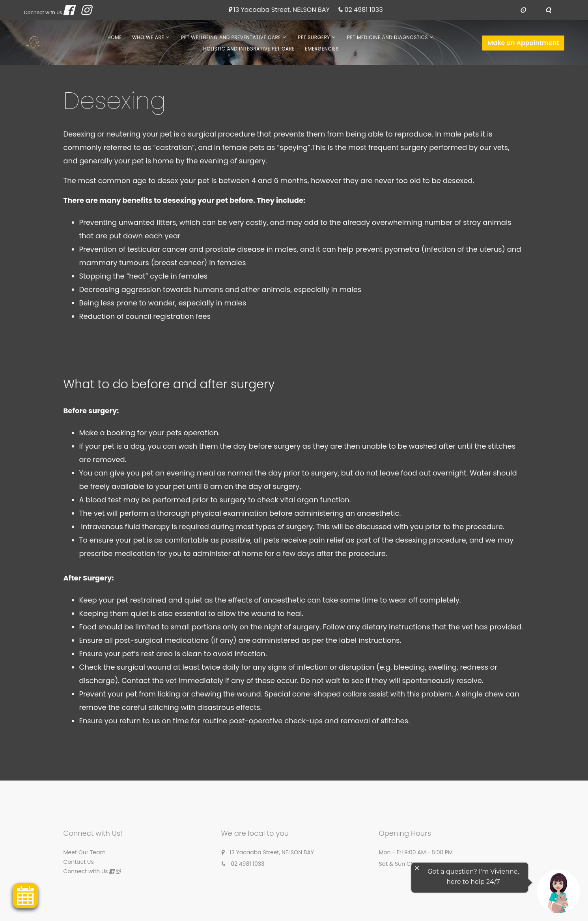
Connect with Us (43, 12)
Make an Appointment (523, 43)
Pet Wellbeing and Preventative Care (231, 37)
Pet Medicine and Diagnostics (387, 37)
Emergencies (322, 49)
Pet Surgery (314, 37)
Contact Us (79, 862)
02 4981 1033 (363, 10)
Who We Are (148, 37)
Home (115, 37)
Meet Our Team (85, 852)
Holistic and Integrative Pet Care (249, 49)
